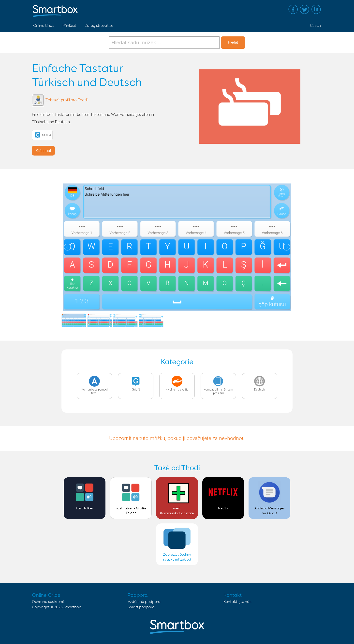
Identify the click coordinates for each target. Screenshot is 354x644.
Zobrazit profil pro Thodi (66, 100)
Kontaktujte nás (237, 602)
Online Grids (44, 26)
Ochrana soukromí (48, 602)
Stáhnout (43, 151)
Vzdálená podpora (144, 602)
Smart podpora (141, 607)
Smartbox (72, 607)
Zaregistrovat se (99, 26)
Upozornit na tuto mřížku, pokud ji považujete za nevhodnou (177, 438)
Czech (315, 26)
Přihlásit (69, 26)
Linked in (316, 9)
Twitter (305, 9)
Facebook (293, 9)
